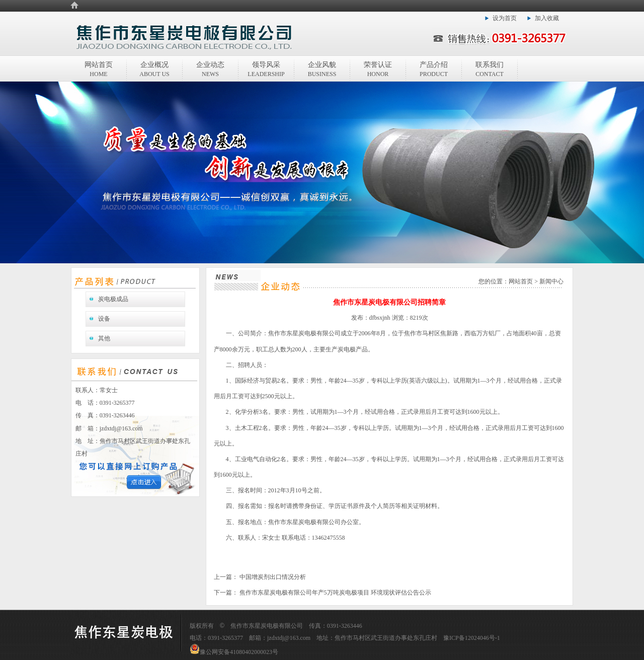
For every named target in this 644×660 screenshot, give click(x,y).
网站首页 (99, 69)
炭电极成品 (113, 299)
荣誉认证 (378, 69)
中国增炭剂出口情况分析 (272, 577)
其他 (104, 338)
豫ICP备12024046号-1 (472, 638)
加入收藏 (547, 18)
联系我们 (490, 69)
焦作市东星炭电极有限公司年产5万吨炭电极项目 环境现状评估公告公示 (335, 593)
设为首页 (505, 18)
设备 (104, 319)
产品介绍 (434, 69)
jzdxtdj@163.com (121, 428)
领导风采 (266, 69)
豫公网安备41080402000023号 (234, 652)
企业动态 (210, 69)
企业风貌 (322, 69)
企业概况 (154, 69)
